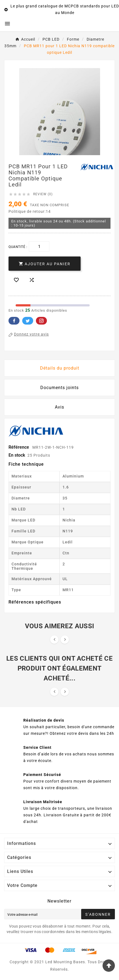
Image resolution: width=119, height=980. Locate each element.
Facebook (14, 321)
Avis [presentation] (59, 407)
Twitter (28, 321)
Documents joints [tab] (59, 388)
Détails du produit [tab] (60, 368)
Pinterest (41, 321)
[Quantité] (39, 246)
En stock (17, 455)
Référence (19, 447)
